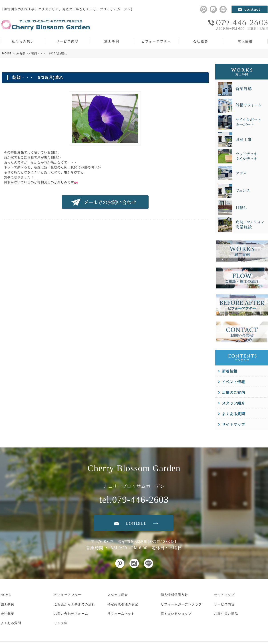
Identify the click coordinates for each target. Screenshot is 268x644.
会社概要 (201, 41)
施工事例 (112, 41)
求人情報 (245, 41)
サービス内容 (68, 41)
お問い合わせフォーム (71, 614)
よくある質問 (234, 414)
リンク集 (61, 623)
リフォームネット (121, 614)
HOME (7, 54)
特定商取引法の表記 (123, 604)
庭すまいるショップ (176, 614)
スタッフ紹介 (234, 403)
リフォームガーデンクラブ (181, 604)
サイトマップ (234, 424)
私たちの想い (23, 41)
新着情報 (230, 371)
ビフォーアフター (156, 41)
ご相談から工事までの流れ (75, 604)
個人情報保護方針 (174, 595)
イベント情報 (234, 382)
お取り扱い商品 (226, 614)
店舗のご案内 (234, 393)
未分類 (21, 54)
